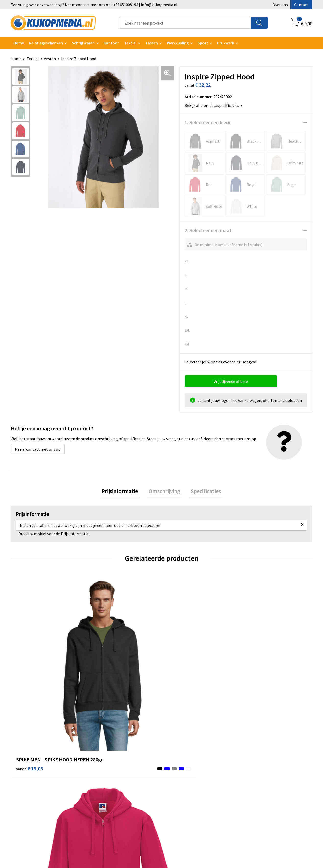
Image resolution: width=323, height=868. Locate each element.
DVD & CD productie (110, 750)
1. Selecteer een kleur (208, 122)
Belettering (104, 766)
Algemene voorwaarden (263, 743)
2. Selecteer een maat (208, 230)
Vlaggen (100, 774)
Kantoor (111, 43)
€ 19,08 (29, 667)
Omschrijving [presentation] (164, 492)
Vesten (50, 59)
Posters (100, 781)
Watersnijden (105, 758)
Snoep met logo (107, 813)
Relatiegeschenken (46, 43)
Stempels (102, 805)
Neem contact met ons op (38, 449)
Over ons (280, 5)
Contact (301, 5)
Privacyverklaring (258, 758)
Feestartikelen (106, 820)
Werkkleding (178, 43)
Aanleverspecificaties (186, 758)
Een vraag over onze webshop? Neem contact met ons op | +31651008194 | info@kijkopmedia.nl (94, 5)
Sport (203, 43)
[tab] (123, 492)
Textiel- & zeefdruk (110, 797)
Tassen (152, 43)
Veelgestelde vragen (186, 766)
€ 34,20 (105, 667)
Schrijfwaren (83, 43)
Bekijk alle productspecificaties (213, 105)
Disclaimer (252, 766)
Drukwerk (101, 743)
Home (19, 43)
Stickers (100, 789)
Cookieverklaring (258, 750)
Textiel (130, 43)
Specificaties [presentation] (203, 492)
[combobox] (185, 23)
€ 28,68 (256, 659)
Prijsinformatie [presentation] (123, 492)
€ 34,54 (180, 667)
